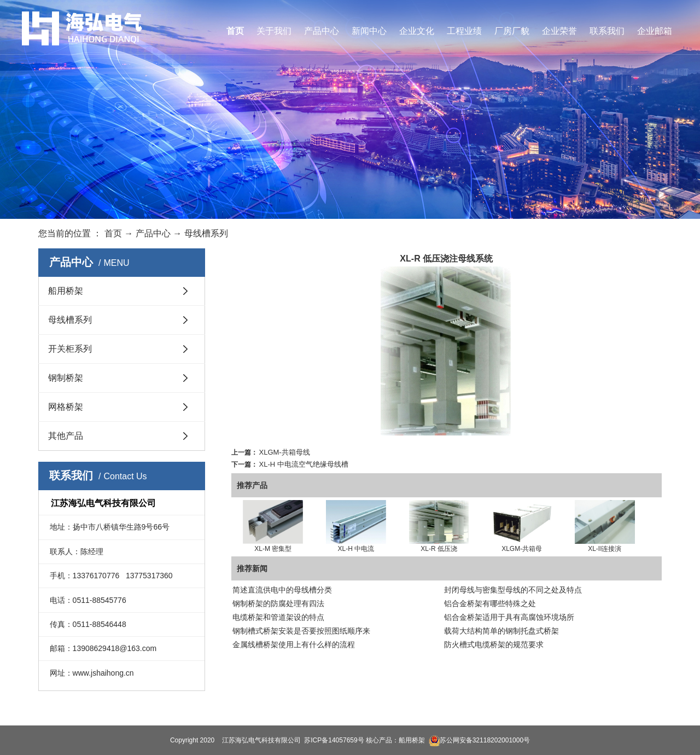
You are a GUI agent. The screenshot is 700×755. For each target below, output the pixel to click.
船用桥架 (66, 291)
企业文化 (417, 31)
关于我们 (274, 31)
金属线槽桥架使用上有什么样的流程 (294, 644)
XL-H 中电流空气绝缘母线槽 (304, 464)
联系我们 (607, 31)
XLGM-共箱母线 (285, 452)
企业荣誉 (559, 31)
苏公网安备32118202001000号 (479, 740)
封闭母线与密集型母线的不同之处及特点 (513, 590)
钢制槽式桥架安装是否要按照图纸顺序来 (301, 631)
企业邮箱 (655, 31)
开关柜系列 (70, 349)
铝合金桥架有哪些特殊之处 (490, 603)
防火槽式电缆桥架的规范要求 (494, 644)
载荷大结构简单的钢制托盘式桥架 (501, 631)
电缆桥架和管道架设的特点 (278, 617)
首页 (235, 31)
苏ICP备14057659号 (334, 740)
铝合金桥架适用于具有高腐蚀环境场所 (509, 617)
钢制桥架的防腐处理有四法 (278, 603)
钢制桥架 (66, 378)
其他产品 (66, 436)
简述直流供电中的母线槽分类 (282, 590)
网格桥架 (66, 407)
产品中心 (322, 31)
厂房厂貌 (512, 31)
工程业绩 (464, 31)
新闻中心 (369, 31)
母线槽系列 (206, 233)
